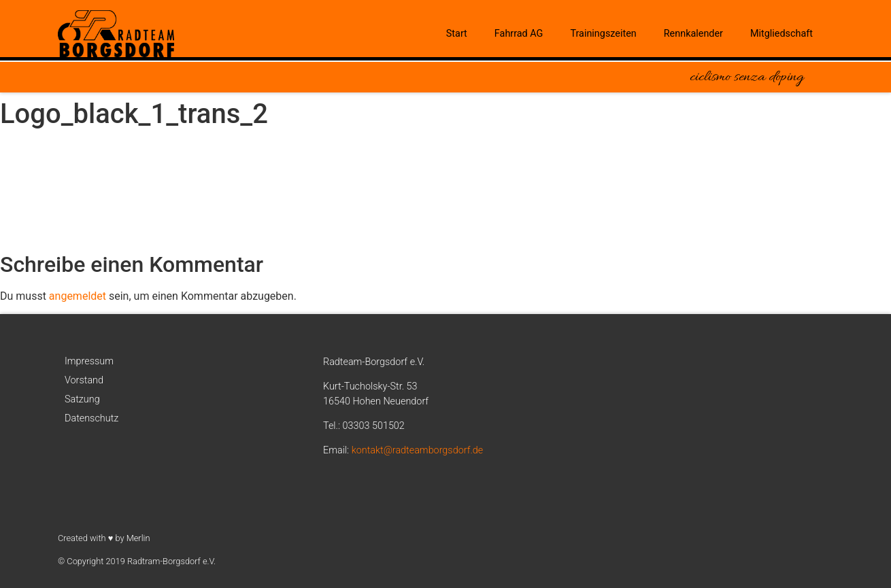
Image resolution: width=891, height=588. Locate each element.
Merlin (138, 538)
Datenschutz (91, 418)
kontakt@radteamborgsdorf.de (418, 450)
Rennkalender (693, 34)
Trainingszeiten (603, 34)
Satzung (82, 399)
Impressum (89, 361)
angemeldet (78, 296)
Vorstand (84, 380)
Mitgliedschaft (781, 34)
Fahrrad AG (519, 34)
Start (457, 34)
